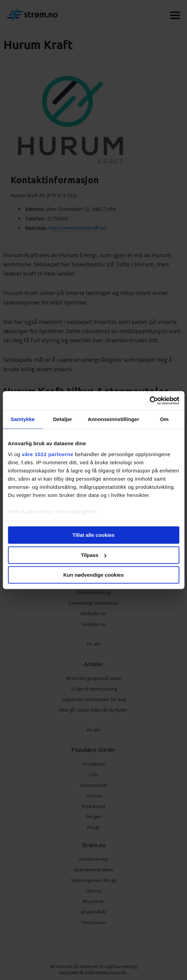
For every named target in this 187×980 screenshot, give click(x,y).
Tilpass (94, 555)
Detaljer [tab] (63, 419)
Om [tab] (164, 419)
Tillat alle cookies (94, 535)
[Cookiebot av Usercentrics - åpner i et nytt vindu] (149, 401)
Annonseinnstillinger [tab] (114, 419)
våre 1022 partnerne (48, 454)
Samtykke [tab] (23, 419)
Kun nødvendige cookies (94, 575)
